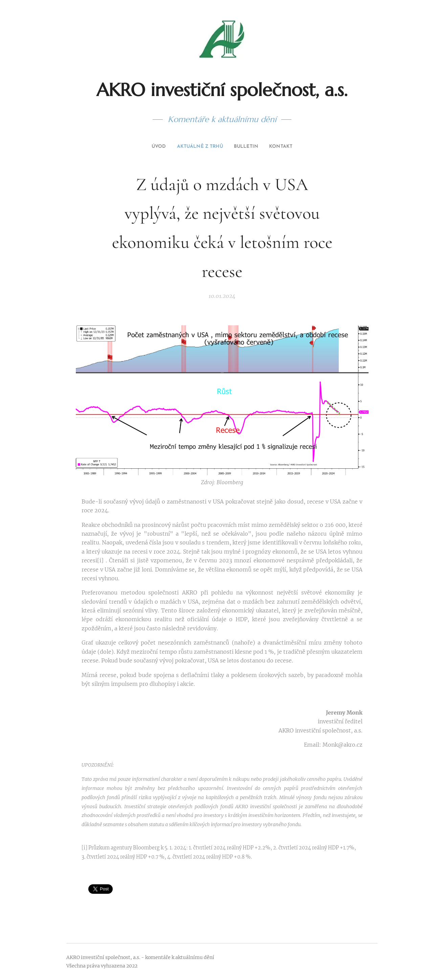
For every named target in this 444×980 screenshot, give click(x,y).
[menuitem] (152, 147)
